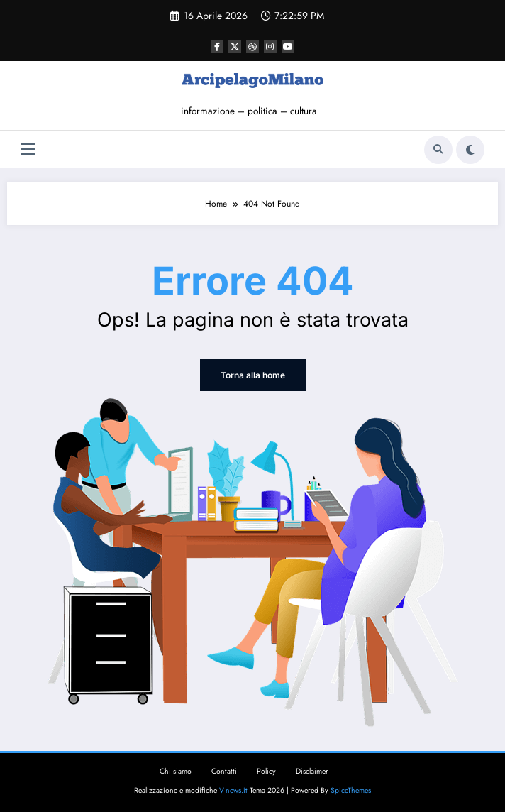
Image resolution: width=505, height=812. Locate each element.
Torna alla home (253, 375)
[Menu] (28, 149)
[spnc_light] (470, 150)
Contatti (224, 771)
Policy (266, 771)
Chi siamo (176, 771)
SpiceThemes (351, 790)
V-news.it (233, 790)
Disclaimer (312, 771)
